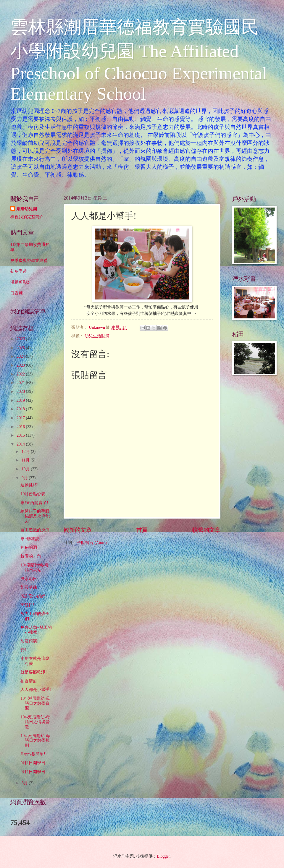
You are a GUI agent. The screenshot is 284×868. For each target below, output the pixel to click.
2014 (21, 444)
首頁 (142, 530)
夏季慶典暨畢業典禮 (29, 261)
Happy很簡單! (33, 754)
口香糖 (17, 293)
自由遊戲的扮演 (35, 530)
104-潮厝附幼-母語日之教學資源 (35, 703)
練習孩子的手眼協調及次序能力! (35, 516)
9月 (25, 478)
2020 (21, 392)
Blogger (163, 856)
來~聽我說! (30, 539)
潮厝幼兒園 (27, 209)
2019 (21, 400)
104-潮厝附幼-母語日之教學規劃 (35, 741)
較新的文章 (78, 530)
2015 (21, 435)
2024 (21, 356)
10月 (26, 469)
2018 (21, 409)
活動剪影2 (20, 282)
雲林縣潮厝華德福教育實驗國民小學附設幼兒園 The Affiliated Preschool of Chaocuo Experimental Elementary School (139, 60)
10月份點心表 (33, 494)
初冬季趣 (19, 271)
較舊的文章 (206, 530)
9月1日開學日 (33, 763)
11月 (26, 460)
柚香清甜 (29, 681)
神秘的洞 (29, 547)
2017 (21, 418)
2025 (21, 348)
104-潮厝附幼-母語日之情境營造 (35, 722)
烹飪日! (27, 605)
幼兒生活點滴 (97, 336)
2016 (21, 427)
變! (23, 650)
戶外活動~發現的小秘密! (36, 630)
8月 (25, 783)
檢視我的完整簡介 (27, 217)
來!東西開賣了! (34, 503)
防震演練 (29, 587)
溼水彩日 (29, 579)
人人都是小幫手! (36, 690)
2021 (21, 383)
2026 (21, 339)
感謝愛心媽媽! (34, 596)
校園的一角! (32, 556)
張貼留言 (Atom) (92, 543)
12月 (26, 452)
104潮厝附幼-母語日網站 (34, 568)
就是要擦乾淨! (34, 672)
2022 (21, 374)
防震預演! (29, 641)
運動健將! (29, 485)
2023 (21, 365)
